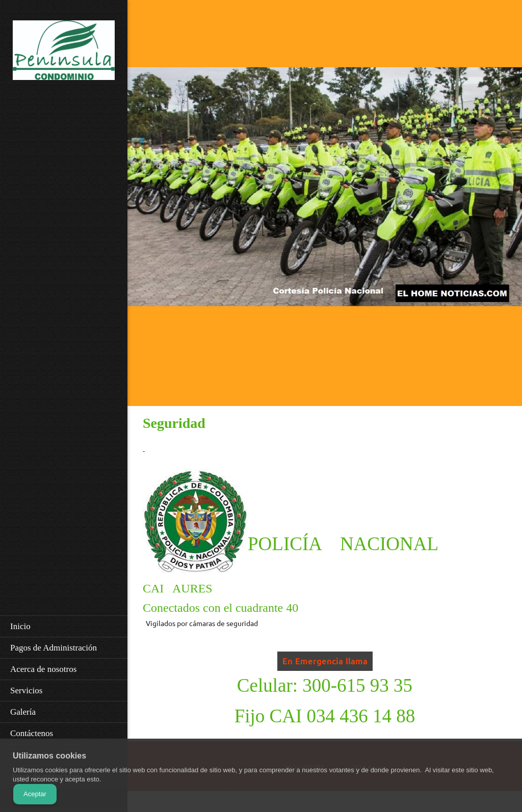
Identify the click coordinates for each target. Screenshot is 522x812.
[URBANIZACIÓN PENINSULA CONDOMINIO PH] (64, 53)
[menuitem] (64, 626)
